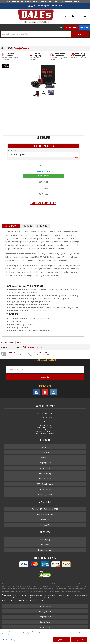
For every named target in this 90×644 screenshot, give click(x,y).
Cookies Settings (10, 640)
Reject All (79, 640)
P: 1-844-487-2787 (45, 413)
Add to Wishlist (44, 182)
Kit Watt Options (14, 151)
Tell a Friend (44, 194)
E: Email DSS (45, 421)
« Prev (4, 342)
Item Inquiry (44, 188)
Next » (20, 342)
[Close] (86, 633)
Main (12, 342)
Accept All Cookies (62, 640)
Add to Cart (44, 176)
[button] (45, 34)
